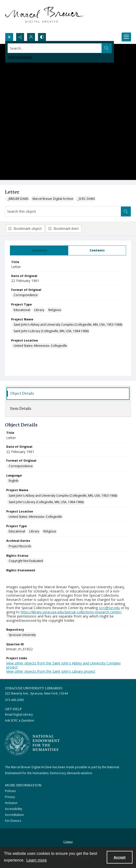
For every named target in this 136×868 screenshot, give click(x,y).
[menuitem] (68, 841)
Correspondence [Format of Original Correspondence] (26, 295)
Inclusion (11, 803)
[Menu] (126, 37)
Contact (68, 842)
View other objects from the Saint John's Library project (51, 671)
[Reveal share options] (20, 37)
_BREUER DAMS (18, 199)
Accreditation (14, 815)
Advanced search (20, 57)
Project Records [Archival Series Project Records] (20, 546)
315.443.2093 (14, 700)
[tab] (39, 250)
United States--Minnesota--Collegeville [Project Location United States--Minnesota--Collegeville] (40, 346)
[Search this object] (63, 211)
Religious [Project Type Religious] (55, 310)
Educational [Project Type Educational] (22, 310)
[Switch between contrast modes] (42, 37)
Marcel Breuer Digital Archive (53, 199)
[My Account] (31, 37)
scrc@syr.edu (109, 608)
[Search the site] (55, 48)
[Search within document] (126, 211)
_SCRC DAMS (86, 199)
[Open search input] (9, 37)
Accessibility (14, 809)
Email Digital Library (19, 714)
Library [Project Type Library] (39, 310)
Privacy (10, 797)
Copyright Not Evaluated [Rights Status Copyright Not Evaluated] (26, 561)
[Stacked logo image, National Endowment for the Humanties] (32, 743)
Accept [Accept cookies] (120, 857)
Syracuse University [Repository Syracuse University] (22, 635)
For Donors (13, 821)
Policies (10, 791)
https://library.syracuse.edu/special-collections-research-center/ (71, 612)
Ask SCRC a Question (19, 720)
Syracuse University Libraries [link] (34, 688)
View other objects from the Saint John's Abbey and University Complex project (63, 665)
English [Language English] (14, 481)
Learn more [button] (36, 860)
